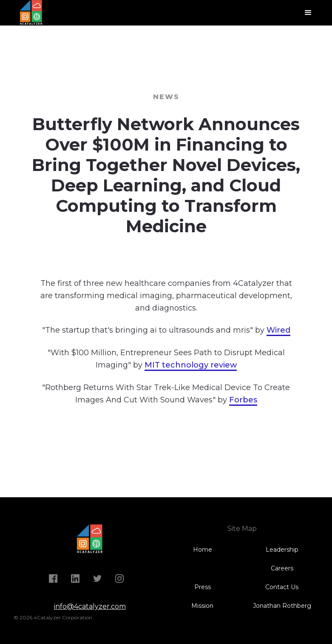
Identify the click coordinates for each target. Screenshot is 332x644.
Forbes (243, 400)
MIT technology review (191, 365)
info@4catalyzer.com (90, 606)
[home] (33, 13)
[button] (308, 13)
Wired (278, 330)
